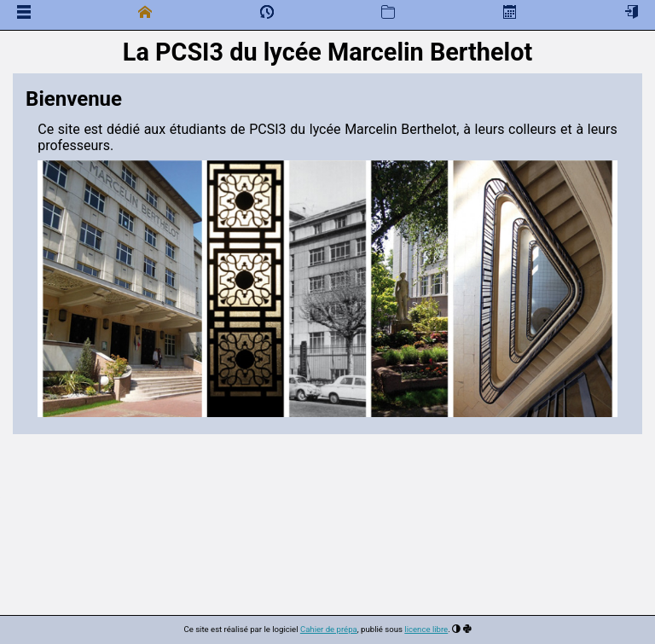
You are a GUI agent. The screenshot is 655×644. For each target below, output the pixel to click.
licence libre (426, 629)
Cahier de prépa (329, 629)
